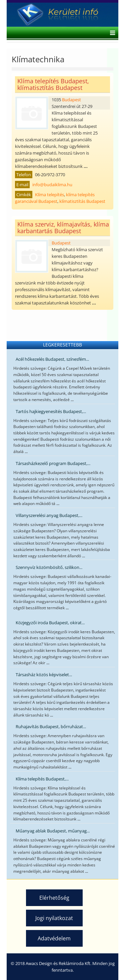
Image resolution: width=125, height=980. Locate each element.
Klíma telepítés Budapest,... (42, 779)
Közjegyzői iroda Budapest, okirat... (50, 623)
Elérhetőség (54, 898)
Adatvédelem (54, 938)
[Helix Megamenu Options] (111, 33)
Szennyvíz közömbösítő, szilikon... (49, 567)
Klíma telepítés (49, 195)
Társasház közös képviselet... (44, 675)
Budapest (71, 100)
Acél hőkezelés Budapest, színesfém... (52, 359)
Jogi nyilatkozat (54, 918)
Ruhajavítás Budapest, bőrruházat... (51, 727)
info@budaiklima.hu (52, 185)
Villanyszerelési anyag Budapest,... (49, 515)
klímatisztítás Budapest (82, 201)
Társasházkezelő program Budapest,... (53, 463)
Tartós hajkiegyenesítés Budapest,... (51, 411)
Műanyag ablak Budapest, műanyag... (53, 831)
